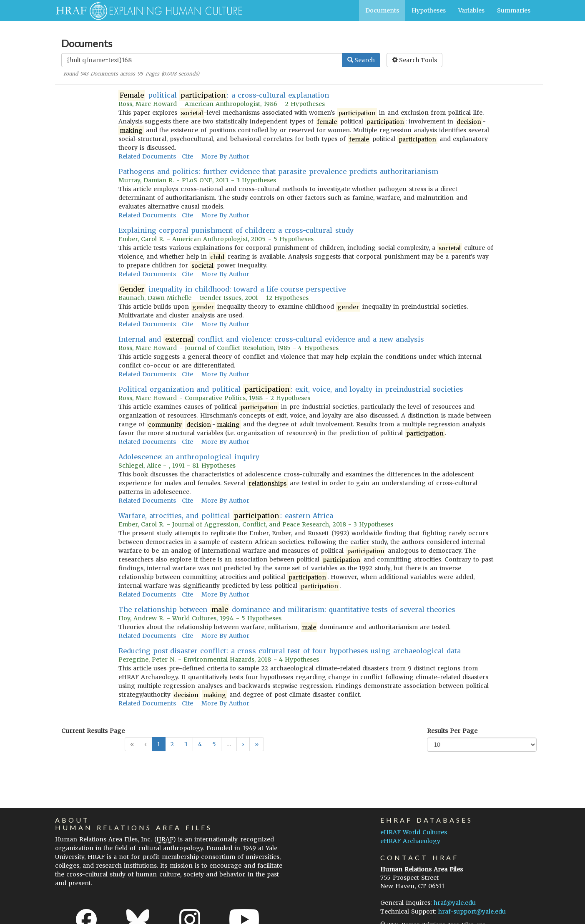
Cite (187, 156)
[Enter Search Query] (202, 60)
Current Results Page (93, 731)
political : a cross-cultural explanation (224, 95)
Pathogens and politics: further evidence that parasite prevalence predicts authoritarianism (278, 171)
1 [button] (159, 744)
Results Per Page (452, 731)
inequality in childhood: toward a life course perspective (232, 289)
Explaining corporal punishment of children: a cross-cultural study (236, 230)
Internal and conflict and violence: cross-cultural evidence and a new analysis (271, 339)
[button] (243, 744)
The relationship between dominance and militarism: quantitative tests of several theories (287, 610)
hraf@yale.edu (455, 903)
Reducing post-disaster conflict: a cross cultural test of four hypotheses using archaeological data (290, 651)
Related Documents (147, 156)
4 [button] (200, 744)
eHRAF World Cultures (414, 832)
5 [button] (214, 744)
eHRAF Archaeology (410, 841)
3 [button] (186, 744)
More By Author (225, 156)
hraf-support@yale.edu (472, 911)
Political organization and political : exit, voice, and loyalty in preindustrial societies (291, 389)
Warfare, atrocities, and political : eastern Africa (226, 516)
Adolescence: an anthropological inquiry (189, 457)
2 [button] (172, 744)
